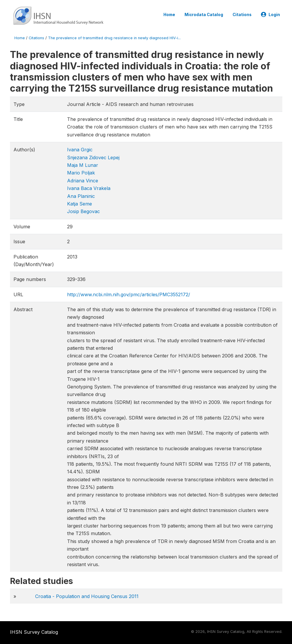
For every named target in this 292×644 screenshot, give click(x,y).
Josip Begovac (83, 211)
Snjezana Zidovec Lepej (93, 157)
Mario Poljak (81, 173)
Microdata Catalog (204, 15)
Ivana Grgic (80, 150)
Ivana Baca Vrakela (89, 188)
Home (169, 15)
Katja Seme (80, 204)
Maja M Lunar (83, 165)
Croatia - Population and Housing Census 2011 (87, 596)
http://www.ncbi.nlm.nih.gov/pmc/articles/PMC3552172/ (129, 294)
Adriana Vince (83, 181)
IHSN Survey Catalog (34, 632)
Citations (242, 15)
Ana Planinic (81, 196)
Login (270, 15)
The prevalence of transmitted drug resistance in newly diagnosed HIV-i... (114, 38)
